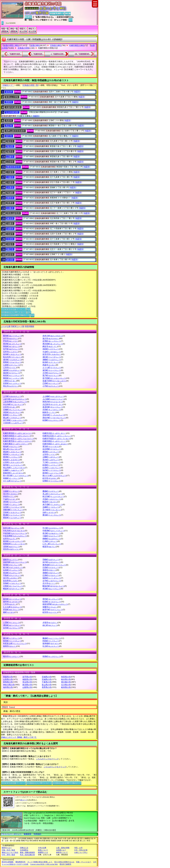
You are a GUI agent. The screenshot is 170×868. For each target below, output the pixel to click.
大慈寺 (10, 182)
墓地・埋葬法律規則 (27, 852)
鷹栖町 (51, 491)
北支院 (10, 239)
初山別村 (14, 468)
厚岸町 (12, 344)
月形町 (52, 499)
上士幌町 (53, 396)
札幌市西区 (54, 441)
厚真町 (11, 346)
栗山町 (12, 418)
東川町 (13, 567)
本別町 (52, 589)
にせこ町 (52, 544)
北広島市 (53, 404)
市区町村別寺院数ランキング (13, 309)
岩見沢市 (52, 354)
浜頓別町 (15, 562)
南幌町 (52, 539)
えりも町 (52, 368)
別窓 (28, 309)
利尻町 (51, 641)
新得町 (52, 473)
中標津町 (53, 531)
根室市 (49, 547)
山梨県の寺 (27, 687)
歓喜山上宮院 (12, 97)
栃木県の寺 (66, 679)
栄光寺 (9, 92)
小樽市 (10, 381)
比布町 (11, 570)
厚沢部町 (53, 344)
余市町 (11, 628)
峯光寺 (10, 218)
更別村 (51, 446)
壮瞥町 (52, 481)
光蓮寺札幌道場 (13, 107)
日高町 (51, 567)
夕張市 (50, 623)
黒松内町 (54, 418)
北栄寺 (10, 234)
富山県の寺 (47, 685)
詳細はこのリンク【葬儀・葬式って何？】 (19, 737)
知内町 (52, 470)
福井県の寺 (8, 687)
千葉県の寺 (47, 682)
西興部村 (14, 544)
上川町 (12, 396)
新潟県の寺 (27, 685)
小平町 (51, 386)
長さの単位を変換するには (64, 862)
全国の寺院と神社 (11, 45)
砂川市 (50, 478)
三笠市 (10, 604)
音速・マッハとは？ (84, 862)
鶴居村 (50, 502)
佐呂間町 (52, 449)
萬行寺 (10, 249)
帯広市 (11, 386)
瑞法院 (10, 146)
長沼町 (52, 533)
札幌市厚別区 (18, 433)
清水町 (51, 460)
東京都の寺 (66, 682)
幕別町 (12, 599)
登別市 (11, 549)
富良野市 (11, 581)
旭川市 (51, 338)
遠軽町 (12, 370)
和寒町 (52, 656)
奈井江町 (12, 528)
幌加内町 (53, 586)
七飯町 (51, 536)
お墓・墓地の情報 (63, 848)
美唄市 (49, 570)
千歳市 (10, 499)
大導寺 (10, 188)
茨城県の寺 (47, 679)
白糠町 (12, 470)
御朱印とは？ (7, 848)
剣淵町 (52, 420)
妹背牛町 (53, 610)
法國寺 (10, 224)
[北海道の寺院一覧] (31, 85)
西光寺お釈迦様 (8, 862)
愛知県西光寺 (20, 862)
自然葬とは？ (61, 850)
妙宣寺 (10, 255)
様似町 (11, 446)
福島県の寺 (27, 679)
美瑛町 (11, 565)
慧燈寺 (9, 102)
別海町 (12, 583)
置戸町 (51, 375)
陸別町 (12, 641)
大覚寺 (10, 172)
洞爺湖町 (13, 510)
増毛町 (51, 599)
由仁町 (50, 625)
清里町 (12, 412)
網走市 (50, 346)
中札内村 (14, 531)
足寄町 (52, 341)
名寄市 (10, 539)
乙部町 (51, 383)
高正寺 (9, 126)
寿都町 (11, 478)
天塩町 (11, 504)
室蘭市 (50, 607)
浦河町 (12, 360)
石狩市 (11, 352)
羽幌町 (51, 560)
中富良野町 (15, 536)
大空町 (52, 373)
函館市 (11, 560)
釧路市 (49, 412)
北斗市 (49, 583)
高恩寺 (9, 121)
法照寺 (10, 229)
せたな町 (12, 481)
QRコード (24, 800)
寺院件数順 (29, 326)
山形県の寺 (8, 679)
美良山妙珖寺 (13, 213)
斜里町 (51, 465)
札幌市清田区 (17, 436)
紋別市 (50, 612)
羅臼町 (11, 638)
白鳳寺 (10, 208)
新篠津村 (13, 473)
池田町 (51, 349)
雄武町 (11, 373)
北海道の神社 (56, 45)
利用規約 (37, 834)
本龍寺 (10, 244)
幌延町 (12, 589)
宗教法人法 (24, 848)
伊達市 (9, 496)
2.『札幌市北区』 (38, 54)
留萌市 (10, 646)
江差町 (11, 365)
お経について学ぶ (81, 852)
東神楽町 (54, 565)
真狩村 (11, 602)
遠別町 (52, 370)
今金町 (52, 352)
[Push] (18, 92)
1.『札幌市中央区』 (14, 54)
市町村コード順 (18, 326)
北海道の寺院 (23, 48)
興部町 (12, 378)
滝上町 (52, 494)
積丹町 (13, 465)
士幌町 (51, 457)
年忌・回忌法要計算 (27, 855)
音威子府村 (54, 381)
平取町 (12, 575)
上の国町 (53, 399)
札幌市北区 (54, 433)
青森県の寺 (8, 677)
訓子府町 (14, 420)
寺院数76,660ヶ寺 (57, 13)
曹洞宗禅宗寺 (13, 167)
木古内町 (13, 404)
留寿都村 (51, 643)
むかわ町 (12, 607)
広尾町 (51, 575)
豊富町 (12, 518)
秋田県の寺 (66, 677)
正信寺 (10, 162)
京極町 (13, 410)
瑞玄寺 (10, 141)
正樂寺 (10, 157)
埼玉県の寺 (27, 682)
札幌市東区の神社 (77, 45)
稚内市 (11, 656)
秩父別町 (53, 496)
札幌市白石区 (57, 436)
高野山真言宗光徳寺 (15, 131)
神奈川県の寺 (9, 685)
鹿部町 (51, 452)
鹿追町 (12, 452)
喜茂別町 (53, 407)
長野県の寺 (47, 687)
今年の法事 (42, 848)
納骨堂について (62, 852)
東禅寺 (10, 203)
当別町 (12, 507)
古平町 (52, 581)
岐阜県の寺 (66, 687)
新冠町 (13, 541)
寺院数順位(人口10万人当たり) (14, 312)
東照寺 (10, 198)
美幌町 (51, 573)
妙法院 (10, 260)
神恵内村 (53, 402)
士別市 (49, 454)
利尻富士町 (15, 643)
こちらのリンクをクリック (47, 759)
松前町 (52, 602)
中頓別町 (15, 533)
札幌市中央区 (18, 439)
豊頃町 (52, 515)
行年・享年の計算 (81, 850)
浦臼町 (52, 357)
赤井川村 (53, 336)
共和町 (52, 410)
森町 (9, 612)
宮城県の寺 (47, 677)
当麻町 (51, 507)
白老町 (52, 468)
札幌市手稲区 (56, 439)
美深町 (11, 573)
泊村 (49, 512)
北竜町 (13, 586)
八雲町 (11, 623)
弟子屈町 (53, 504)
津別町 (11, 502)
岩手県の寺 (27, 677)
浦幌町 (52, 360)
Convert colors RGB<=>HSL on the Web (44, 864)
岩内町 (12, 354)
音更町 (12, 383)
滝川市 (11, 494)
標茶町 (12, 454)
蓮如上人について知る (10, 852)
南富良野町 (55, 604)
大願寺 (10, 177)
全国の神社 (35, 45)
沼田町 (11, 547)
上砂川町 (15, 399)
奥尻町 (12, 375)
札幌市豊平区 (18, 441)
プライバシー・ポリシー (11, 834)
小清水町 (13, 423)
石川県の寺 (66, 685)
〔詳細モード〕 (8, 85)
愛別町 (12, 336)
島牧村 (11, 460)
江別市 (10, 368)
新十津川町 (16, 476)
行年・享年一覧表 (8, 855)
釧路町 (11, 415)
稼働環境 (28, 834)
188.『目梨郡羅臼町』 (83, 54)
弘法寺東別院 (12, 112)
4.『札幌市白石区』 (58, 54)
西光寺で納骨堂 (65, 864)
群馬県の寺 (8, 682)
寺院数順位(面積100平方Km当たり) (15, 315)
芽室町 (11, 610)
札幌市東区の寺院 (46, 48)
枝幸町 (51, 362)
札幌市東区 (16, 444)
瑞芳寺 (10, 151)
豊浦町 (12, 515)
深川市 (11, 578)
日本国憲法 (24, 850)
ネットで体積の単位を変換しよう (40, 862)
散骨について (43, 850)
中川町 (52, 528)
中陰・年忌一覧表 (8, 850)
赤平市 (11, 338)
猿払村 (11, 449)
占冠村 (12, 462)
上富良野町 (15, 402)
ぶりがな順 (6, 326)
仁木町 (50, 541)
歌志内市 (12, 357)
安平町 (11, 349)
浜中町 (52, 562)
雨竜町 (12, 362)
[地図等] (77, 92)
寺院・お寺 (78, 848)
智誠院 (10, 193)
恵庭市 (49, 365)
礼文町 (51, 646)
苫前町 (12, 512)
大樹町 (11, 491)
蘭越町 (52, 638)
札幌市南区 (55, 444)
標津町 (11, 457)
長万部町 (54, 378)
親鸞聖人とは (43, 852)
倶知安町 (53, 415)
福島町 (52, 578)
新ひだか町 (54, 476)
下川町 (52, 462)
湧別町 (12, 625)
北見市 (10, 407)
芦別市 (11, 341)
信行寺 (9, 136)
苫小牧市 (52, 510)
